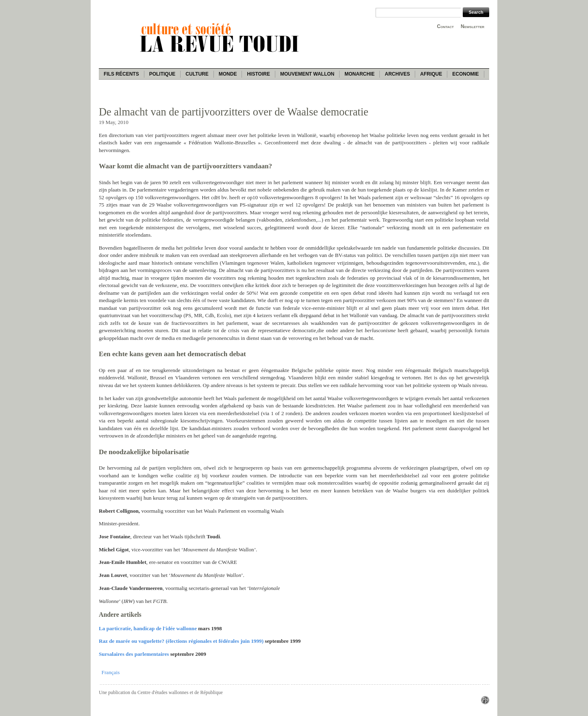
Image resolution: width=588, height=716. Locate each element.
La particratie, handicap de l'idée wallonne (148, 628)
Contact (445, 26)
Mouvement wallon (307, 74)
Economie (465, 74)
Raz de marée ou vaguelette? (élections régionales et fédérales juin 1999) (181, 641)
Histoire (258, 74)
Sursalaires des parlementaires (134, 654)
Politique (162, 74)
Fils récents (121, 74)
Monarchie (359, 74)
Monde (228, 74)
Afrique (431, 74)
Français (111, 672)
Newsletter (473, 26)
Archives (397, 74)
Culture (197, 74)
